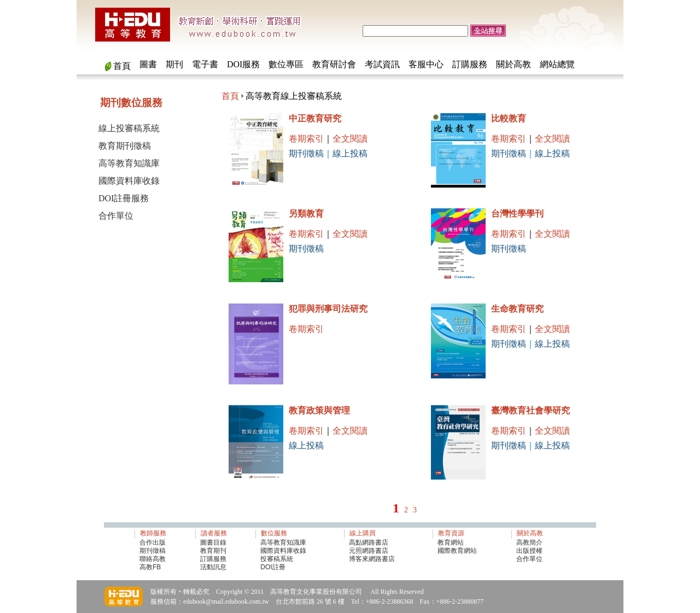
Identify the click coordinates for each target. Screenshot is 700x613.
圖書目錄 (213, 542)
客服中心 (426, 64)
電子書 (205, 64)
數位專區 (286, 64)
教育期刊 (213, 551)
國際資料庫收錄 (129, 181)
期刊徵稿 (306, 153)
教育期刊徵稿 (125, 146)
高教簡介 (529, 542)
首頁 (122, 66)
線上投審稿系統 (129, 128)
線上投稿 (350, 153)
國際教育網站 (457, 551)
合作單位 (116, 216)
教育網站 (451, 542)
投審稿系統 (277, 559)
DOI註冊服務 (124, 198)
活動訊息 (213, 567)
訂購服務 (470, 64)
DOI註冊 (273, 567)
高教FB (150, 567)
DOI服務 (243, 64)
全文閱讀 (350, 139)
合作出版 (153, 542)
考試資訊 (382, 64)
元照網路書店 (369, 551)
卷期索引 (306, 139)
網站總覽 (557, 64)
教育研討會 (334, 64)
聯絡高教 (153, 559)
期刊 (174, 64)
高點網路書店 (369, 542)
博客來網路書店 (372, 559)
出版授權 (529, 551)
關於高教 (514, 64)
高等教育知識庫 (129, 163)
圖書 (148, 64)
